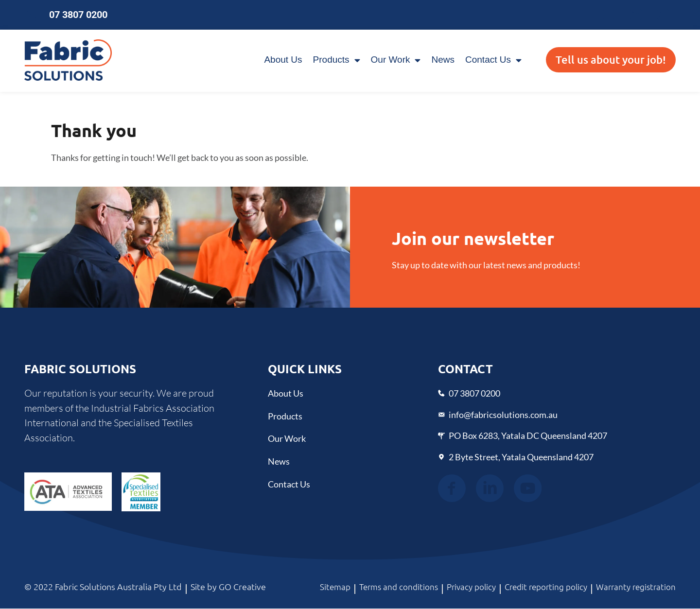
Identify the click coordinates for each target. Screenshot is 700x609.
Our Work (396, 60)
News (443, 60)
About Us (283, 60)
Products (337, 60)
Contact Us (493, 60)
